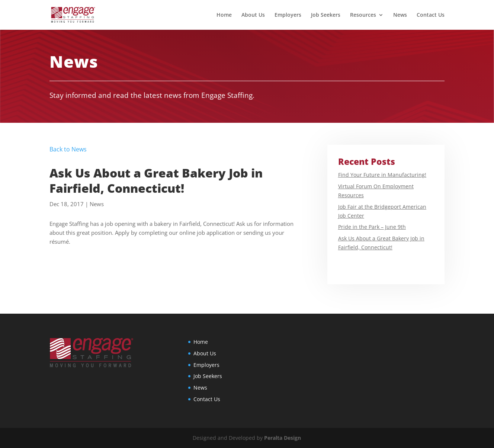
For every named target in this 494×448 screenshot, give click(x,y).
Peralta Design (283, 438)
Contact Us (431, 15)
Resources (363, 15)
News (400, 15)
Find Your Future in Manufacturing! (382, 175)
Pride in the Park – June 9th (372, 227)
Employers (288, 15)
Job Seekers (326, 15)
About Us (253, 15)
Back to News (68, 149)
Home (224, 15)
